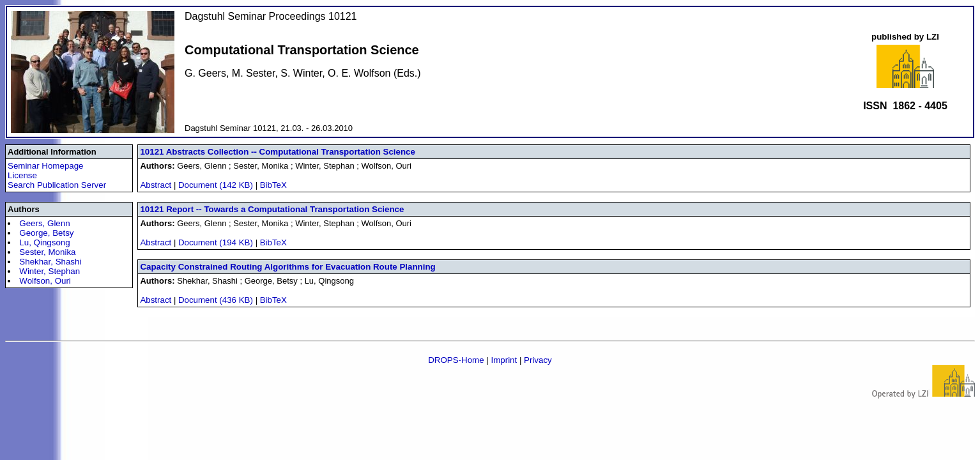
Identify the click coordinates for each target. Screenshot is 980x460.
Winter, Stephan (50, 271)
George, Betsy (46, 233)
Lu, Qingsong (44, 242)
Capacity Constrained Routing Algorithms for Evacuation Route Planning (287, 267)
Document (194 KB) (217, 242)
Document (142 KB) (217, 185)
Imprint (504, 360)
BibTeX (273, 185)
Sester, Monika (47, 252)
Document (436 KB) (217, 300)
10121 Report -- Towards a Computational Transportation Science (272, 209)
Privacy (538, 360)
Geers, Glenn (44, 223)
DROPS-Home (456, 360)
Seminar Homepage (46, 166)
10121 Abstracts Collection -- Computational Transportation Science (278, 152)
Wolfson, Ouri (45, 281)
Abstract (156, 185)
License (22, 175)
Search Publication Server (57, 185)
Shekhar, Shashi (50, 262)
